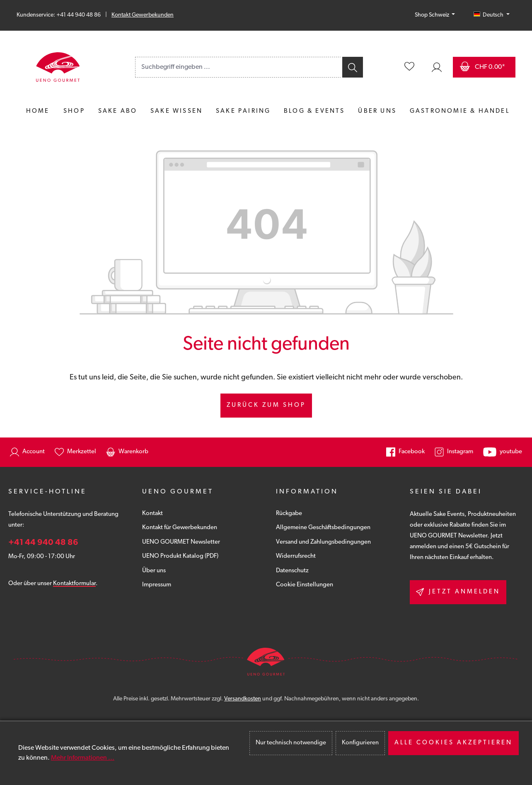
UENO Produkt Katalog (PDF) (180, 556)
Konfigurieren (360, 743)
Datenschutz (292, 571)
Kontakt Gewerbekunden (143, 15)
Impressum (157, 585)
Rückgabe (289, 514)
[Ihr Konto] (437, 67)
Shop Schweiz (433, 15)
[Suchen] (352, 67)
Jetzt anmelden (458, 592)
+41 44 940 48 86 (43, 543)
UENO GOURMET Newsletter (181, 542)
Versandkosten (243, 699)
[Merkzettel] (409, 67)
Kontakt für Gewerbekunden (180, 528)
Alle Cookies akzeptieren (453, 743)
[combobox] (238, 67)
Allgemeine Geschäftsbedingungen (323, 528)
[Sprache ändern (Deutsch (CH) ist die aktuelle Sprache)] (492, 15)
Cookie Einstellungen (305, 585)
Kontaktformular (74, 584)
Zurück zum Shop (266, 405)
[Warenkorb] (484, 67)
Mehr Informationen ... (83, 758)
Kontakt (152, 514)
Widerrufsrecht (296, 556)
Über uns (154, 571)
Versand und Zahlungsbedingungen (323, 542)
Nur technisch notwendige (291, 743)
